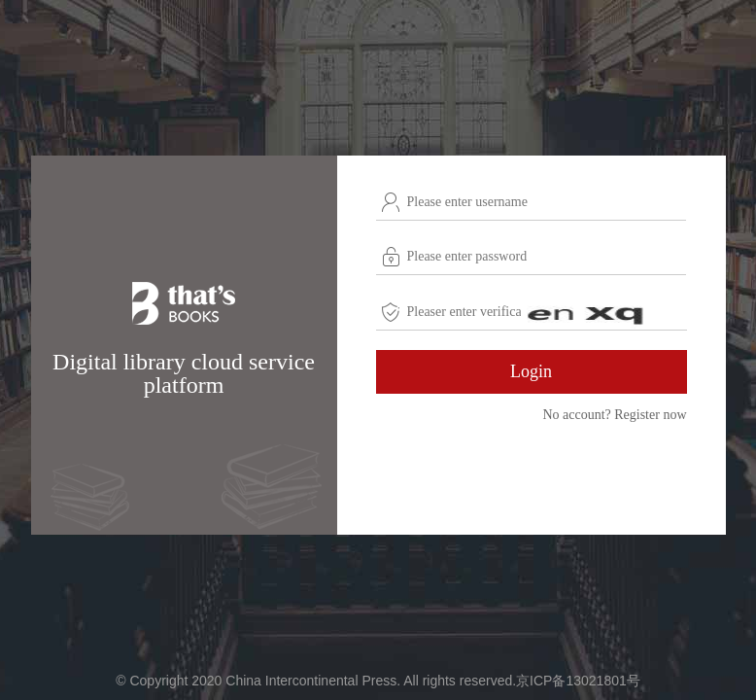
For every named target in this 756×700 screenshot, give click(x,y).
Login (531, 371)
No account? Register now (614, 415)
